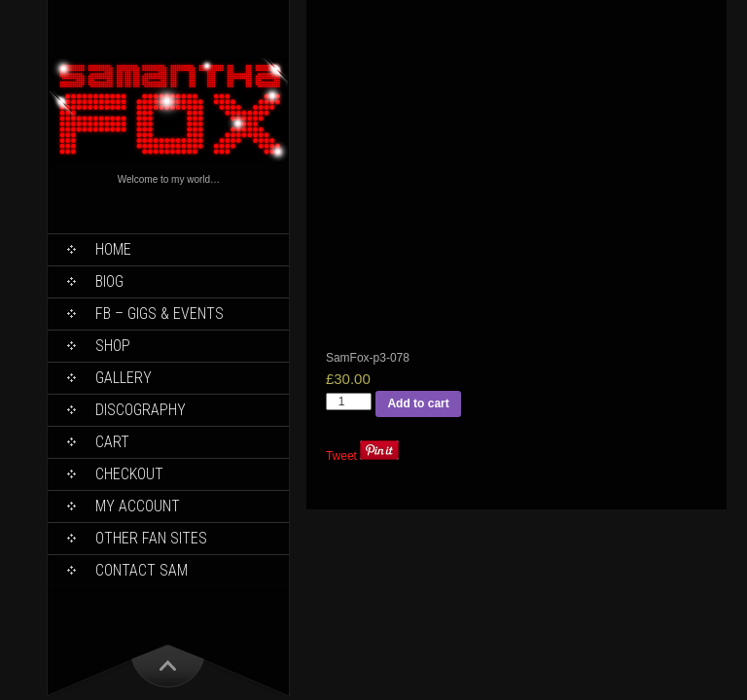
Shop (113, 346)
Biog (109, 281)
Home (113, 249)
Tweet (341, 456)
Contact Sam (142, 570)
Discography (141, 410)
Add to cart (418, 403)
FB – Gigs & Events (160, 314)
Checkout (129, 474)
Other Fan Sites (151, 538)
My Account (138, 506)
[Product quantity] (349, 402)
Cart (112, 442)
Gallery (124, 378)
